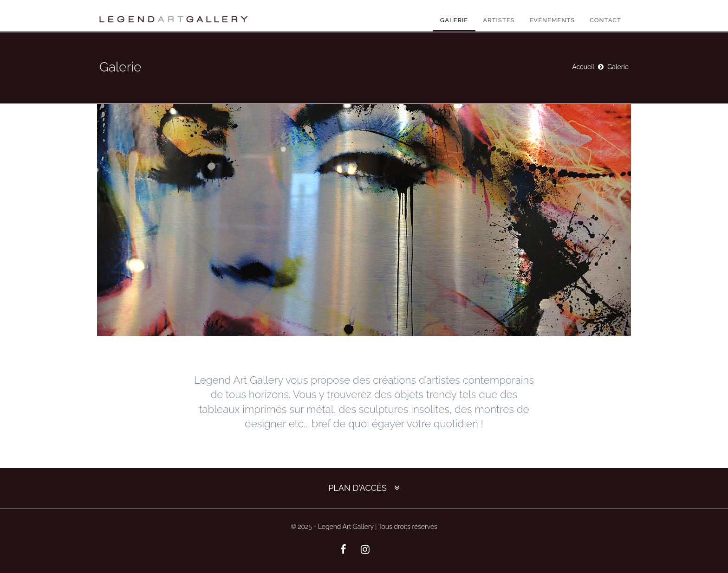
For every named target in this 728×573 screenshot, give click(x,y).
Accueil (583, 67)
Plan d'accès (357, 488)
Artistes (499, 20)
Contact (605, 20)
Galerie (454, 20)
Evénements (552, 20)
